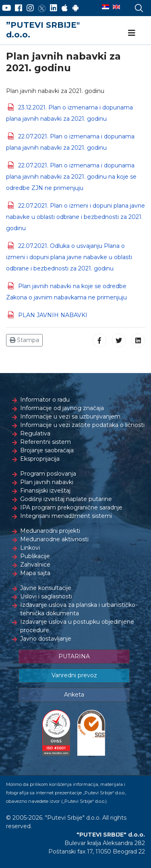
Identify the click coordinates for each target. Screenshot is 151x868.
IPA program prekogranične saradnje (71, 507)
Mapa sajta (35, 573)
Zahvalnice (35, 565)
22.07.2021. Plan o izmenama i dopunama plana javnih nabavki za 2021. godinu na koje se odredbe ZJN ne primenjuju (71, 177)
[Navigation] (132, 33)
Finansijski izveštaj (45, 491)
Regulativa (35, 433)
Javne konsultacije (46, 588)
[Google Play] (76, 8)
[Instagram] (30, 8)
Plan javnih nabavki (47, 482)
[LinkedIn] (54, 8)
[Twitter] (42, 8)
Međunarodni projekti (50, 531)
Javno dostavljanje (46, 639)
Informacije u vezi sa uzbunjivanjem (70, 416)
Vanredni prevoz (74, 675)
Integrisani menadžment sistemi (66, 516)
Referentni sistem (46, 442)
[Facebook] (19, 8)
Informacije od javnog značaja (62, 408)
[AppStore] (65, 8)
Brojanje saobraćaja (47, 450)
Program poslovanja (48, 474)
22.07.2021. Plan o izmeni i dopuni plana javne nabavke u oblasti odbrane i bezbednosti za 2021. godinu (75, 217)
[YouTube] (7, 8)
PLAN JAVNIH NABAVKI (53, 315)
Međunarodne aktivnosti (54, 539)
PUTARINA (74, 656)
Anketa (74, 695)
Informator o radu (45, 400)
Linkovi (30, 548)
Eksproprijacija (40, 459)
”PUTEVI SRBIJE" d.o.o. (43, 30)
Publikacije (35, 556)
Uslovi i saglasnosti (46, 596)
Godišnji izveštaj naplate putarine (66, 499)
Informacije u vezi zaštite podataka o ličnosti (82, 425)
